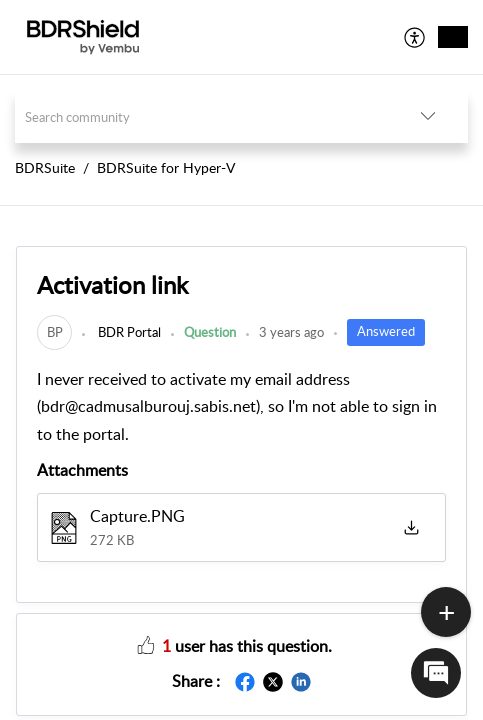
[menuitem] (415, 37)
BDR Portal (128, 332)
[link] (54, 332)
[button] (415, 37)
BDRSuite (45, 167)
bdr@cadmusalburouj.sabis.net (148, 406)
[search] (201, 116)
